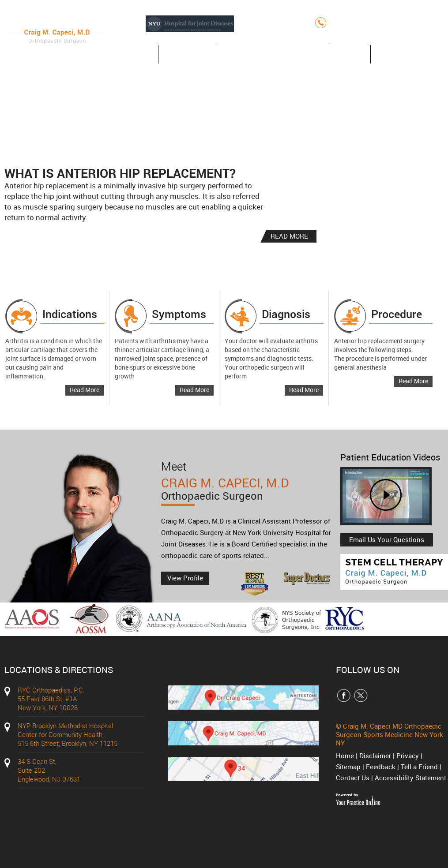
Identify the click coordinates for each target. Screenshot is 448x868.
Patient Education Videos (390, 457)
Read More (85, 390)
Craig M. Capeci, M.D (248, 494)
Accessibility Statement (410, 778)
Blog (350, 54)
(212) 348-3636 (361, 22)
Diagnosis (286, 314)
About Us (187, 54)
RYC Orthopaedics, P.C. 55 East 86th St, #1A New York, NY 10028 (51, 699)
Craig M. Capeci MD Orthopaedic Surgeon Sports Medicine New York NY (390, 734)
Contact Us (403, 54)
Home (135, 54)
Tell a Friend (419, 767)
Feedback (381, 767)
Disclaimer (375, 756)
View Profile (185, 578)
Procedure (397, 314)
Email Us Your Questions (387, 539)
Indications (70, 314)
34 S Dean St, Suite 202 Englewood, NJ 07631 (49, 770)
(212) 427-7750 (421, 22)
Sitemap (348, 767)
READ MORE (289, 236)
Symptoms (179, 314)
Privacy (408, 756)
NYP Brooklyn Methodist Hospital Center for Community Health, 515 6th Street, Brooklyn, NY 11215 (68, 734)
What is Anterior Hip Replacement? (120, 173)
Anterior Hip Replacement (273, 54)
